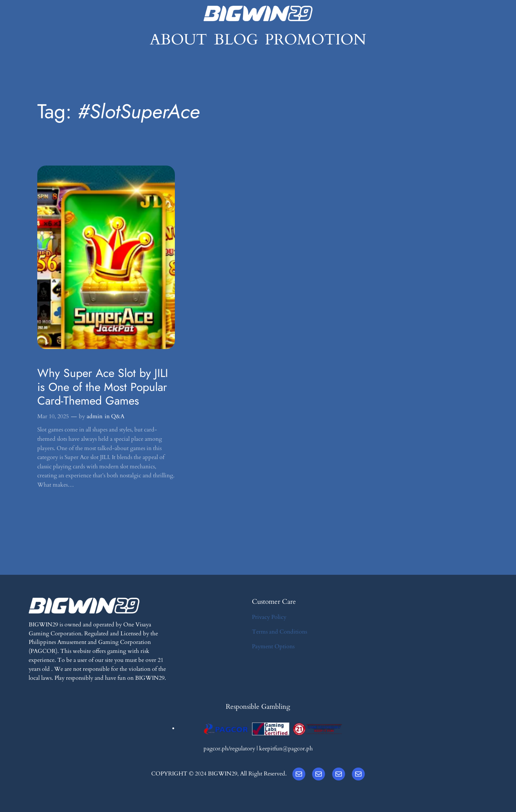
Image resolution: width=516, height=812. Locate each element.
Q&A (118, 416)
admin (95, 416)
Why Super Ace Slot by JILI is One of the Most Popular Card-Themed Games (103, 387)
